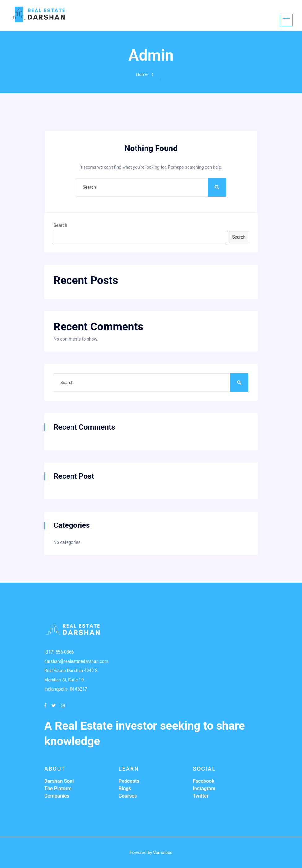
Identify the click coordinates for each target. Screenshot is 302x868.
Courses (128, 796)
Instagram (204, 788)
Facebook (204, 781)
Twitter (201, 796)
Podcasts (129, 781)
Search (60, 225)
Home (142, 74)
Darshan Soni (59, 781)
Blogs (125, 788)
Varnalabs (163, 853)
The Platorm (58, 788)
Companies (57, 796)
